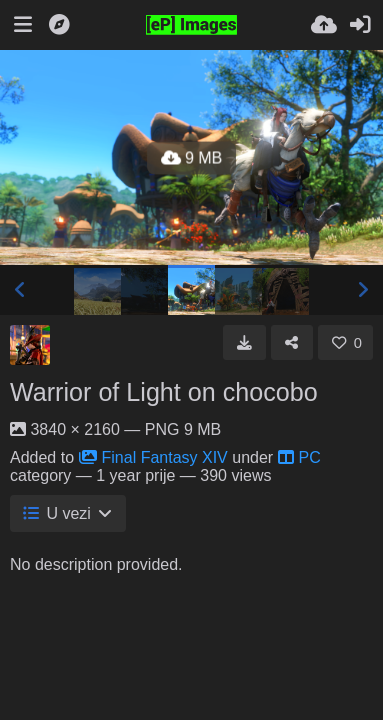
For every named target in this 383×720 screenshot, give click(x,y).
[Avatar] (30, 345)
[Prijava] (360, 25)
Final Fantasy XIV (153, 457)
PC (299, 457)
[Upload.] (324, 25)
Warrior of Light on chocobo (164, 392)
